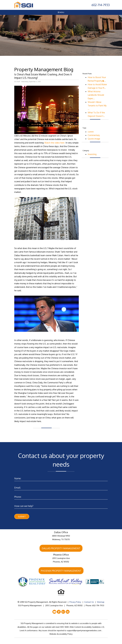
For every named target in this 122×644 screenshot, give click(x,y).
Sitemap (101, 602)
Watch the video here (55, 143)
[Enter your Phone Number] (61, 496)
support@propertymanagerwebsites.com (84, 631)
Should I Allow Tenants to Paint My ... (97, 106)
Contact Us (89, 602)
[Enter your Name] (61, 478)
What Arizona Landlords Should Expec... (96, 95)
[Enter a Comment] (61, 505)
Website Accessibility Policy (61, 634)
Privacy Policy (75, 602)
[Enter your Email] (61, 487)
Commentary (94, 135)
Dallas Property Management (61, 548)
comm (91, 132)
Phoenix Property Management (61, 571)
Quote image (94, 139)
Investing (92, 154)
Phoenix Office (61, 555)
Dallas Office (61, 532)
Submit (22, 517)
